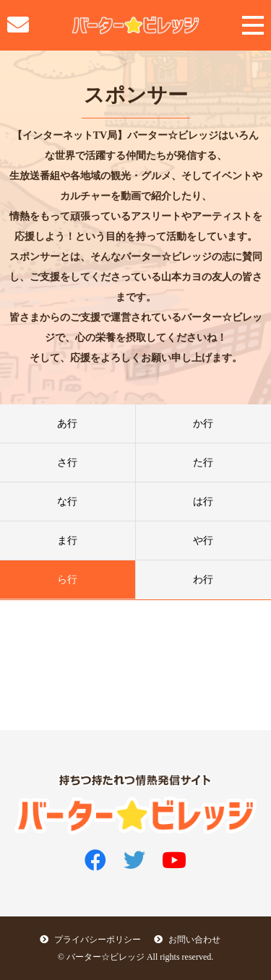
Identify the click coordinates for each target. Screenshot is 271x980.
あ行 (67, 424)
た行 (203, 463)
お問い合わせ (187, 940)
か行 (203, 424)
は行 (203, 502)
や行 (203, 541)
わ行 (203, 580)
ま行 (67, 541)
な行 (67, 502)
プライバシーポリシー (90, 940)
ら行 (67, 580)
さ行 (67, 463)
